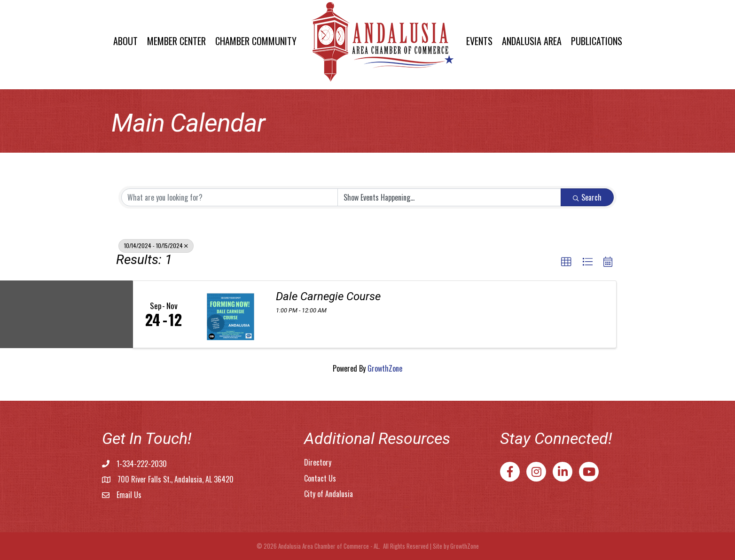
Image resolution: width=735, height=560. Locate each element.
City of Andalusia (328, 494)
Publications (597, 41)
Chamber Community (256, 41)
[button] (566, 262)
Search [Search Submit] (587, 197)
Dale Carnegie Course (328, 296)
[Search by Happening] (450, 197)
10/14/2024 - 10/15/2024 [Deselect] (156, 245)
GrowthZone (385, 368)
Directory (318, 462)
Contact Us (320, 478)
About (125, 41)
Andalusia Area (532, 41)
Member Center (176, 41)
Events (479, 41)
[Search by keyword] (230, 197)
